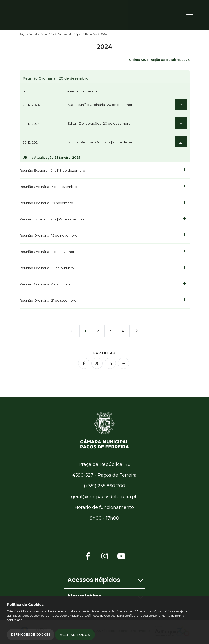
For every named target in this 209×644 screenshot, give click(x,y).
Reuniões (91, 34)
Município (47, 34)
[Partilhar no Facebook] (84, 363)
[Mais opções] (123, 363)
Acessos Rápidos (94, 580)
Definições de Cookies (31, 634)
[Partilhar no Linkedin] (110, 363)
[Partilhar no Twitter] (97, 363)
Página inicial (28, 34)
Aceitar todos (75, 635)
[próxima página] (136, 331)
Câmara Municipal (69, 34)
